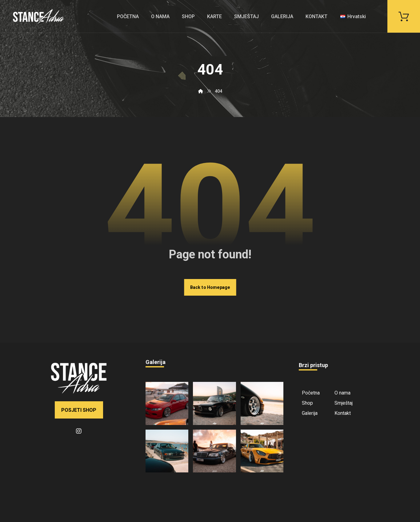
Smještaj (344, 403)
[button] (404, 16)
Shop (307, 403)
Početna (311, 393)
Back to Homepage (210, 287)
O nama (342, 393)
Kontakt (343, 413)
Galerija (310, 413)
